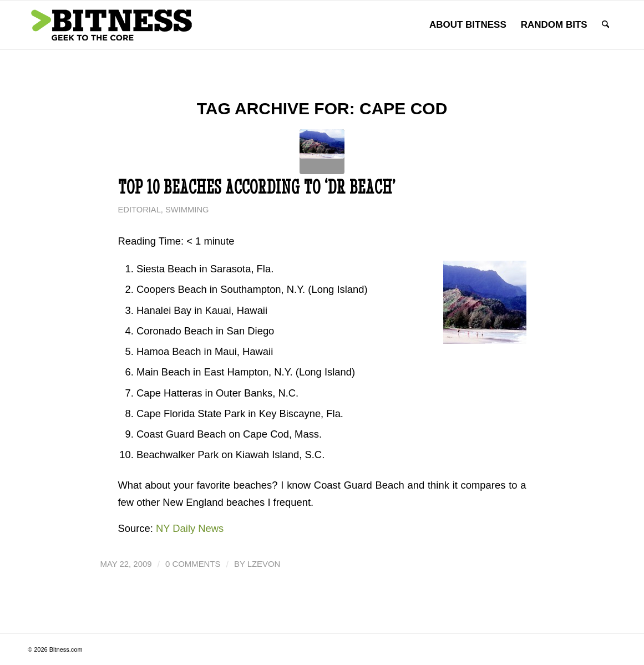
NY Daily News (190, 528)
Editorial (140, 210)
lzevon (264, 564)
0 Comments (193, 564)
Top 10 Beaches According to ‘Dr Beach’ (257, 187)
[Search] (605, 25)
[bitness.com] (111, 25)
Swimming (187, 210)
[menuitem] (468, 25)
